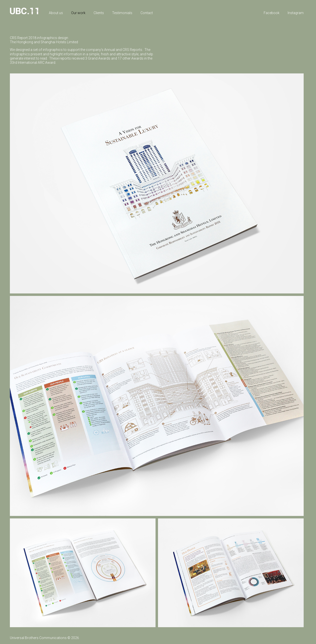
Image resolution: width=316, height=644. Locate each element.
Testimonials (122, 13)
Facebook (272, 13)
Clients (99, 13)
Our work (78, 13)
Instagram (296, 13)
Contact (147, 13)
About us (56, 13)
